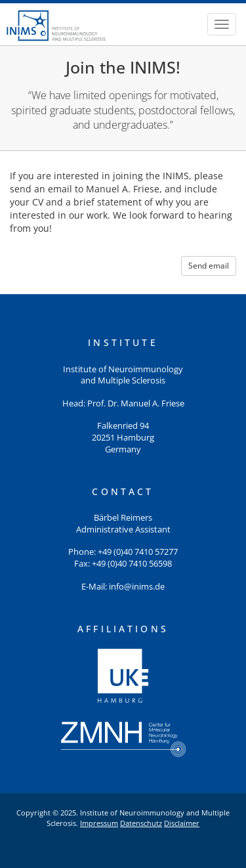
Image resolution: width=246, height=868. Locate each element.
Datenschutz (141, 823)
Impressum (99, 823)
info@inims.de (137, 587)
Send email (209, 266)
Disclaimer (182, 823)
